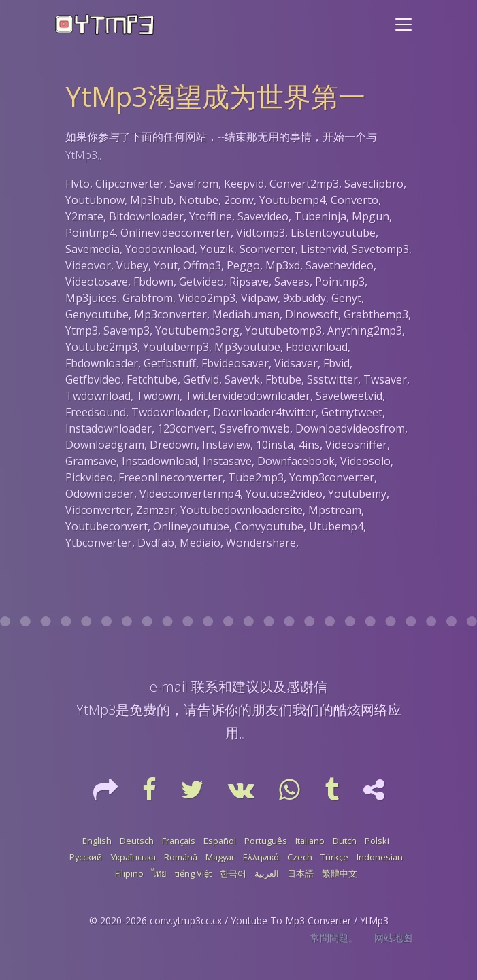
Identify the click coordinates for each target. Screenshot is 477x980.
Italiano (310, 841)
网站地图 (393, 937)
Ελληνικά (261, 857)
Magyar (220, 857)
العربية (267, 873)
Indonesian (380, 857)
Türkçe (334, 857)
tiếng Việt (193, 873)
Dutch (345, 841)
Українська (133, 857)
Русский (86, 857)
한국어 (233, 873)
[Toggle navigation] (404, 24)
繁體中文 (340, 873)
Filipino (129, 873)
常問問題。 (334, 937)
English (97, 841)
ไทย (159, 873)
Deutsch (137, 841)
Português (266, 841)
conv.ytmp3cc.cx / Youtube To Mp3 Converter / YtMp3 (269, 920)
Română (181, 857)
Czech (300, 857)
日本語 (300, 873)
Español (220, 841)
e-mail (169, 687)
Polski (377, 841)
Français (179, 841)
